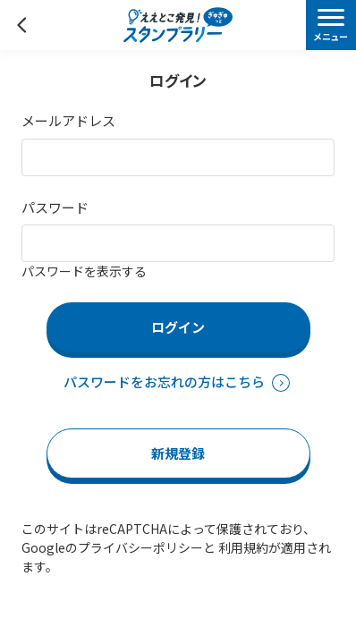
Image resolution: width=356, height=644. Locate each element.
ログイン (178, 327)
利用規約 (243, 547)
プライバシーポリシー (140, 547)
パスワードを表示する (84, 271)
